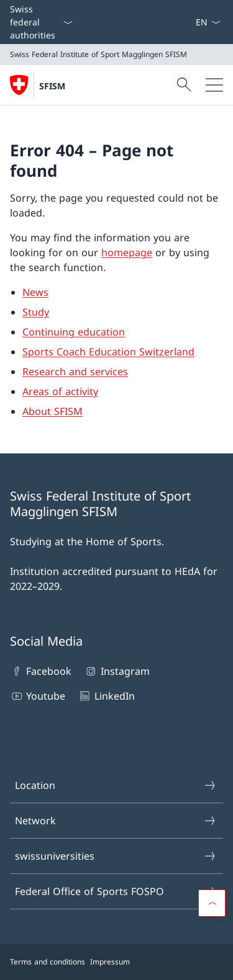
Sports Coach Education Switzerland (108, 352)
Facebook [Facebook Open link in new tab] (41, 671)
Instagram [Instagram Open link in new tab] (116, 671)
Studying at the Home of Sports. (87, 541)
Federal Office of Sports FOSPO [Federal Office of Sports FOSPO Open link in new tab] (116, 891)
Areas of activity (60, 391)
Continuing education (74, 332)
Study (36, 312)
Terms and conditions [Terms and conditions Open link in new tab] (48, 962)
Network (116, 821)
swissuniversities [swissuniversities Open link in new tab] (116, 856)
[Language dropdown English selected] (208, 22)
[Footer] (116, 962)
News (35, 292)
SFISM (52, 86)
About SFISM (53, 411)
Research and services (75, 372)
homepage (127, 252)
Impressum (110, 962)
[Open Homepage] (38, 85)
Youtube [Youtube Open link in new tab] (38, 696)
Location (116, 785)
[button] (212, 903)
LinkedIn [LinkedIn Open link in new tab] (106, 696)
